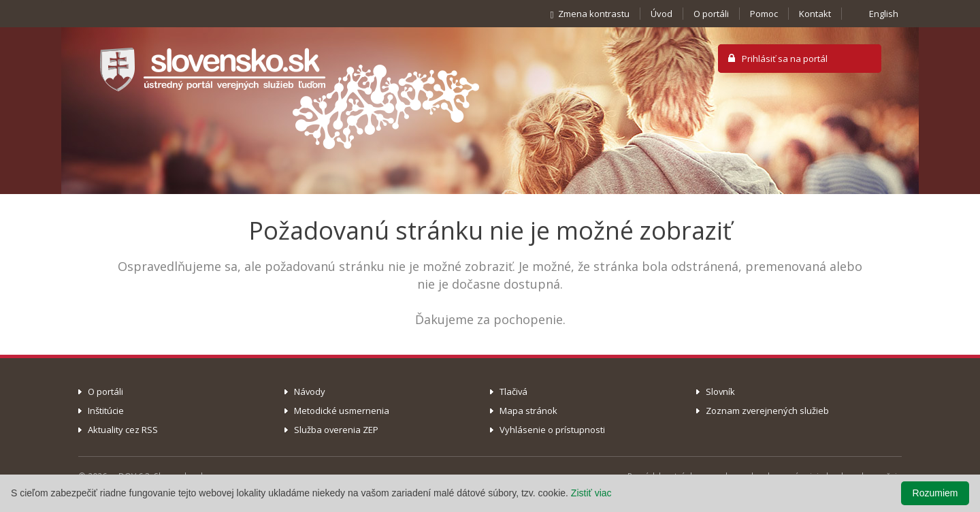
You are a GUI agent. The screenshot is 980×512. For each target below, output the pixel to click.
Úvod (661, 14)
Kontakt (815, 14)
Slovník (720, 391)
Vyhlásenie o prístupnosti (552, 430)
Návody (310, 391)
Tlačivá (513, 391)
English (884, 14)
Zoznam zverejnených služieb (767, 411)
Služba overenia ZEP (336, 430)
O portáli (711, 14)
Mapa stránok (528, 411)
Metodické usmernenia (342, 411)
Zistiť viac (591, 493)
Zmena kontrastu (587, 14)
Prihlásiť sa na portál (785, 59)
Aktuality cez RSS (123, 430)
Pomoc (764, 14)
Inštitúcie (106, 411)
